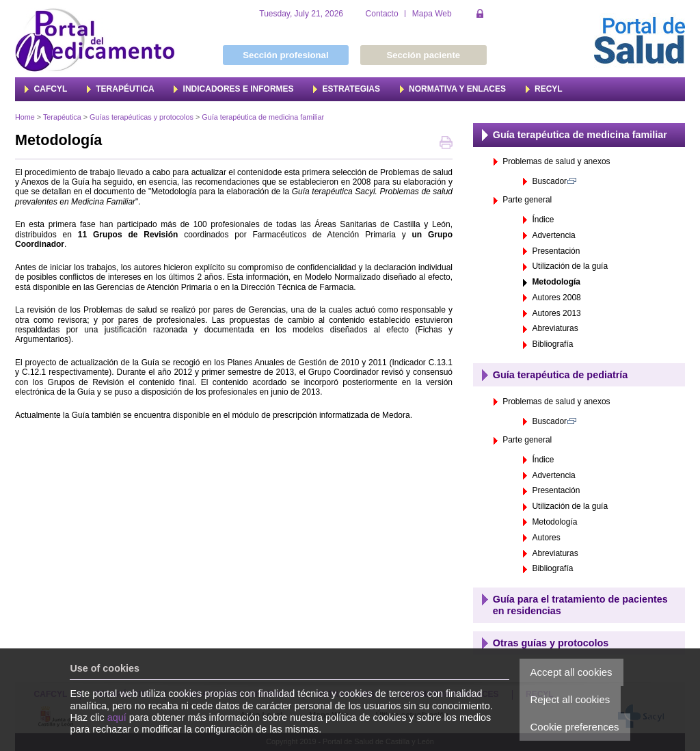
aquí (117, 717)
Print (446, 144)
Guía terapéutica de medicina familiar (263, 117)
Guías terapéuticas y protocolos (142, 117)
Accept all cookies (571, 672)
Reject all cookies (570, 699)
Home (25, 117)
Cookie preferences (575, 727)
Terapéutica (62, 117)
